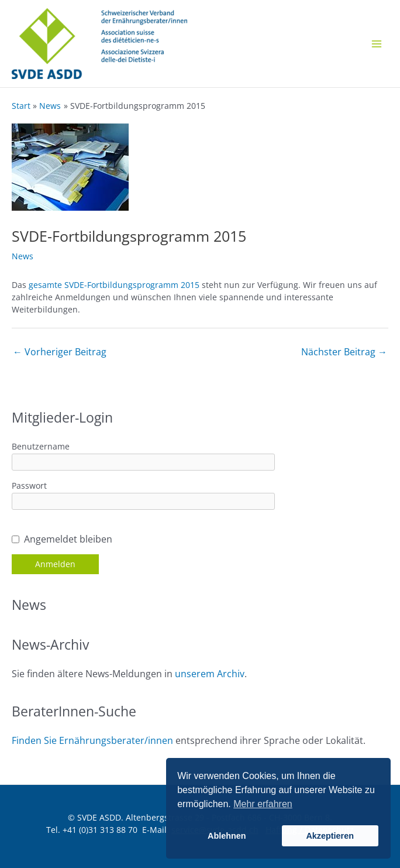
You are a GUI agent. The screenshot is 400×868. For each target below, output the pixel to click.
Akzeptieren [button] (330, 836)
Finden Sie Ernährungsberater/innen (92, 740)
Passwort (29, 486)
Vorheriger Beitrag (60, 352)
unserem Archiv (210, 674)
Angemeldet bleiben (68, 539)
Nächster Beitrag (344, 352)
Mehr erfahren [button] (263, 804)
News (23, 256)
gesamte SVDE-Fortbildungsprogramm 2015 (114, 285)
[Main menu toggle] (376, 44)
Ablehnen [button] (227, 836)
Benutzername (41, 446)
